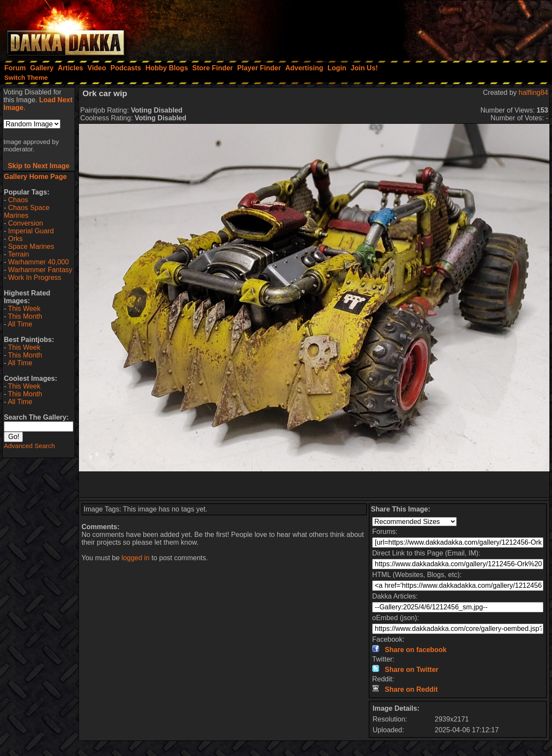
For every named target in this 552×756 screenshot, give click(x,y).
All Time (20, 324)
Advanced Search (29, 446)
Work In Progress (35, 278)
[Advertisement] (436, 28)
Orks (16, 239)
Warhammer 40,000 (39, 262)
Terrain (18, 254)
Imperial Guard (31, 231)
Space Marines (31, 246)
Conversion (26, 223)
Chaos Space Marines (27, 212)
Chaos (18, 200)
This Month (25, 316)
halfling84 (534, 93)
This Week (24, 309)
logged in (136, 558)
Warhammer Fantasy (40, 270)
